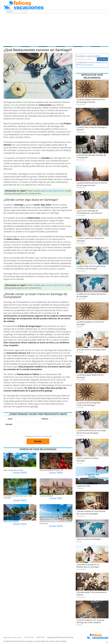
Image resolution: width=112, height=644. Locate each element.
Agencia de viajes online (13, 637)
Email (10, 419)
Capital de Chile (83, 486)
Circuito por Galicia (46, 496)
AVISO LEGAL (29, 637)
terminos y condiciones (95, 63)
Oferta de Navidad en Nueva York (51, 470)
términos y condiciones (43, 436)
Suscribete (102, 59)
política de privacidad (85, 65)
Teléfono (45, 419)
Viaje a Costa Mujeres (11, 522)
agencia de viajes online (53, 191)
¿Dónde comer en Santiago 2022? (91, 350)
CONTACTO (41, 637)
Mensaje (9, 424)
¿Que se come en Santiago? (89, 539)
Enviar (38, 441)
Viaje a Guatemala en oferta (13, 470)
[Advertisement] (56, 30)
